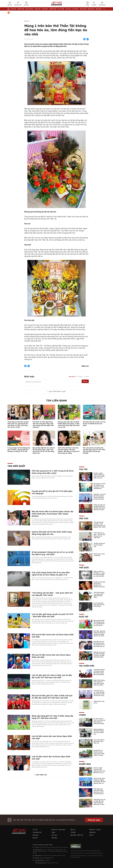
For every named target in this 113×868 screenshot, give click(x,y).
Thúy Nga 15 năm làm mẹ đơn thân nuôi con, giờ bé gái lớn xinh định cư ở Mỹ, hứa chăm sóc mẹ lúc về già (18, 424)
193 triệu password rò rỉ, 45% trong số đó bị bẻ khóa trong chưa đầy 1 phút (53, 472)
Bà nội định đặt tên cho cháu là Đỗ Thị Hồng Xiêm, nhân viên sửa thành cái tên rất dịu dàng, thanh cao (44, 450)
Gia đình (27, 21)
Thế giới (45, 9)
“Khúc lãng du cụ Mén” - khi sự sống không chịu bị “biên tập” (99, 535)
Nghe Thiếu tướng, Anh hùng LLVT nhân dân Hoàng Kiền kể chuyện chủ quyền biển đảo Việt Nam (99, 684)
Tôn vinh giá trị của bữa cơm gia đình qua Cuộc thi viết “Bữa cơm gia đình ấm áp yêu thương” (94, 450)
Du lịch (68, 9)
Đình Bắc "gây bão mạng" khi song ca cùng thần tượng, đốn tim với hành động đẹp (99, 634)
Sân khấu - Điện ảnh (87, 9)
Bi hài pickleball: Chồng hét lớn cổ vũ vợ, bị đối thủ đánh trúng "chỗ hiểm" (53, 553)
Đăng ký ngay (94, 820)
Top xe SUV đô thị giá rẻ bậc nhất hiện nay (99, 741)
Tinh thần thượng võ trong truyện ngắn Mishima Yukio (99, 595)
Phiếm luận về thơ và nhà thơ (99, 555)
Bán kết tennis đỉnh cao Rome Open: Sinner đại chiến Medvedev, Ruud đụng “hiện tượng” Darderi (53, 514)
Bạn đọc (99, 9)
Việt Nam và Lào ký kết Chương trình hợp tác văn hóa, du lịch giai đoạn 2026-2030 (100, 497)
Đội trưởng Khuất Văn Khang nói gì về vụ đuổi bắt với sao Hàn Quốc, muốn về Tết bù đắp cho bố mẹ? (99, 624)
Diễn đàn (54, 838)
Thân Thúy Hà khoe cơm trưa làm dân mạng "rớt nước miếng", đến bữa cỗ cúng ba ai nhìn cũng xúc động (69, 450)
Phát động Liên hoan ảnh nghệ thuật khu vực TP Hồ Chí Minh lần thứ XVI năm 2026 (99, 792)
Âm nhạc (75, 9)
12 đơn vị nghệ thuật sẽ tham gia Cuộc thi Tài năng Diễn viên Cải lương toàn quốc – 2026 (99, 477)
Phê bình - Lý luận (95, 830)
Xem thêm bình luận (57, 391)
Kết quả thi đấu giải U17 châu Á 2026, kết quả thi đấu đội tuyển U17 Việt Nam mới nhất (52, 697)
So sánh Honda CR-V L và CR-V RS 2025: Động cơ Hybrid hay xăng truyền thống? (99, 722)
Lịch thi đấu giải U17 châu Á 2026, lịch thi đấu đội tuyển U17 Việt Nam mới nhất (52, 676)
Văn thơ (38, 9)
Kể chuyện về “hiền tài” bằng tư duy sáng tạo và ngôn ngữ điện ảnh (99, 486)
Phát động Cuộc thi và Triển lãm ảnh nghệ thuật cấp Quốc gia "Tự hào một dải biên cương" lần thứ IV (99, 803)
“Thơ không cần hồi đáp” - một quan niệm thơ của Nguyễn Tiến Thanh (52, 594)
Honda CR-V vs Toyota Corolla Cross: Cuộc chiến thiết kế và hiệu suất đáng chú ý (99, 754)
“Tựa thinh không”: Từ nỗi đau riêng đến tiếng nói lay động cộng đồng (99, 672)
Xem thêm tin (41, 775)
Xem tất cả (72, 377)
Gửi (85, 381)
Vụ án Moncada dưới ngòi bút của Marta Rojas (99, 605)
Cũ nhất (86, 377)
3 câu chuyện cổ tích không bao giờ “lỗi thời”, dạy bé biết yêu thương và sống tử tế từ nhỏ (19, 450)
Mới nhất (80, 377)
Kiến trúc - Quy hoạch (25, 9)
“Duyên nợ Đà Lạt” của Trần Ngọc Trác (99, 545)
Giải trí (84, 617)
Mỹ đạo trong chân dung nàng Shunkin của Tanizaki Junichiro (99, 584)
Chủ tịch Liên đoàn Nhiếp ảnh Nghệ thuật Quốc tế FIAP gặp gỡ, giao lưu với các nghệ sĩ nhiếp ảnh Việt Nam (99, 783)
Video (82, 715)
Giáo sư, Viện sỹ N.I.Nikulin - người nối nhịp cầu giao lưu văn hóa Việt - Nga (99, 575)
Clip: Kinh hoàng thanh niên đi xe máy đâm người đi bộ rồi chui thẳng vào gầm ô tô (51, 574)
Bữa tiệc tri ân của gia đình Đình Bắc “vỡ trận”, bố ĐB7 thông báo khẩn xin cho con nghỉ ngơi (99, 656)
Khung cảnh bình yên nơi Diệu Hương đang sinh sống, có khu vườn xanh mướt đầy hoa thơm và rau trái (69, 424)
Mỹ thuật (61, 9)
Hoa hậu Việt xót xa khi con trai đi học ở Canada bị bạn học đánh (94, 424)
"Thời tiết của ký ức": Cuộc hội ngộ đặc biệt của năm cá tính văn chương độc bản (100, 694)
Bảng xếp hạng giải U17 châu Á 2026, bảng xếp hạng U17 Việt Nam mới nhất (52, 717)
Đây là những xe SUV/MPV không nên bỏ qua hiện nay (99, 732)
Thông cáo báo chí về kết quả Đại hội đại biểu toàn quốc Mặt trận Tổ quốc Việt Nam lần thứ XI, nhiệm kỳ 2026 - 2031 (100, 510)
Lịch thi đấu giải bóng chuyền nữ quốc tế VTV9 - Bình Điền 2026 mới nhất (52, 615)
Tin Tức (13, 9)
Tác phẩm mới (87, 666)
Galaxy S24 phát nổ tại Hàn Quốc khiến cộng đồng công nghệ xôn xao (52, 533)
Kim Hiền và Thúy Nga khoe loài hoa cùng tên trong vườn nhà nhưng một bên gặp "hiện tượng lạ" (43, 424)
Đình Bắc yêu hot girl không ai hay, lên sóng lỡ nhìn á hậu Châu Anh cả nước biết (99, 645)
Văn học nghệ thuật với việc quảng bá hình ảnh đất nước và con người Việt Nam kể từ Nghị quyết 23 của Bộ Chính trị (99, 773)
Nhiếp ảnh (85, 764)
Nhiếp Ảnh (53, 9)
